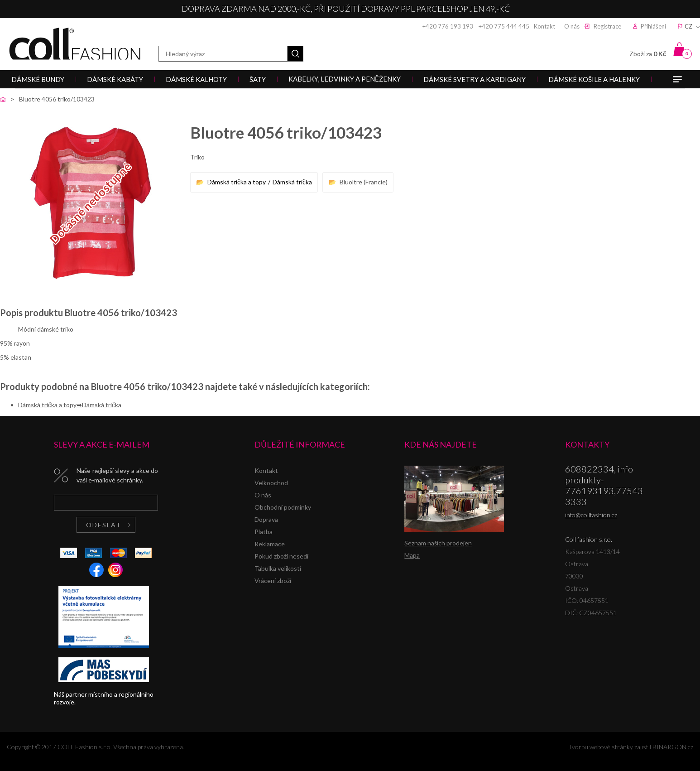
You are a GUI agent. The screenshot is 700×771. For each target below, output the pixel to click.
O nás (572, 26)
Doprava (266, 519)
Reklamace (270, 544)
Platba (264, 532)
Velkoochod (271, 483)
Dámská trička (292, 182)
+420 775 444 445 (504, 26)
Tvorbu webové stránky (601, 747)
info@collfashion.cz (591, 515)
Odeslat (104, 525)
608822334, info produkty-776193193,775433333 (604, 485)
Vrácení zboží (273, 581)
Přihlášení (653, 26)
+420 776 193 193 (448, 26)
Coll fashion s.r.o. (75, 44)
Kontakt (544, 26)
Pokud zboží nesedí (281, 556)
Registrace (607, 26)
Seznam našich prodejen (438, 543)
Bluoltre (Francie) (364, 182)
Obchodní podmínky (283, 507)
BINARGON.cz (673, 747)
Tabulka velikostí (278, 568)
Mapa (412, 555)
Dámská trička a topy (237, 182)
